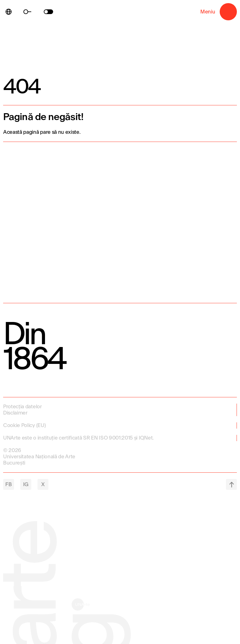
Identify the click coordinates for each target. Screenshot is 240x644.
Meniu (228, 12)
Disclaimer (15, 413)
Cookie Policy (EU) (24, 425)
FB (8, 484)
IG (26, 484)
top (231, 484)
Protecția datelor (22, 407)
